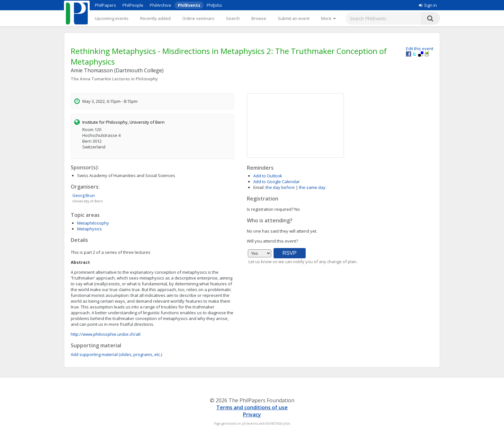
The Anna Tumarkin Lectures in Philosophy (114, 79)
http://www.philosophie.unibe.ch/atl (106, 334)
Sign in (428, 5)
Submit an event (294, 18)
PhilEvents (189, 5)
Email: (259, 187)
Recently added (155, 18)
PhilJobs (214, 5)
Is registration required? (270, 209)
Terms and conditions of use (252, 407)
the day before (280, 187)
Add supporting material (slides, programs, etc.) (116, 354)
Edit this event (420, 49)
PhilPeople (133, 5)
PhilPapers (105, 5)
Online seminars (198, 18)
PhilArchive (161, 5)
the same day (312, 187)
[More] (328, 18)
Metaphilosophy (93, 223)
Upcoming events (112, 18)
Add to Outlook (268, 176)
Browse (259, 18)
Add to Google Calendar (277, 182)
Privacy (252, 414)
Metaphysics (90, 229)
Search (233, 18)
